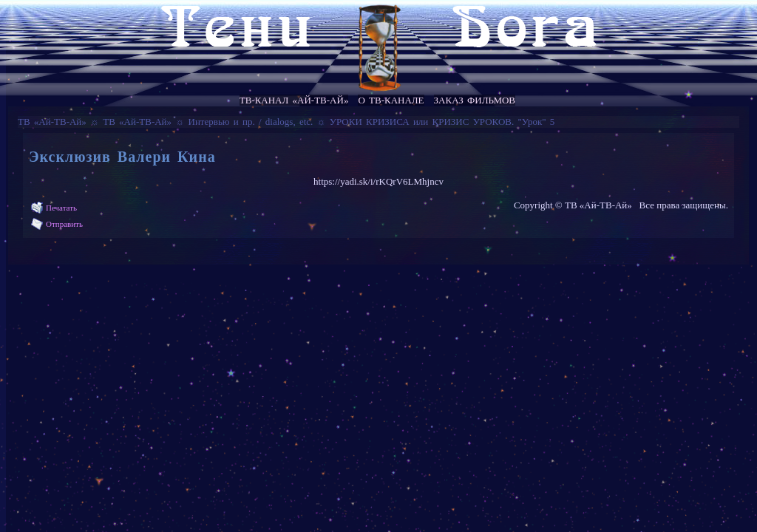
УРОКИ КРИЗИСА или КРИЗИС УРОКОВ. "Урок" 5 (442, 122)
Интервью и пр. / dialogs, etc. (251, 122)
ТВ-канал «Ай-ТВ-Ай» (294, 100)
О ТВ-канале (391, 100)
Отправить (64, 224)
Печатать (61, 208)
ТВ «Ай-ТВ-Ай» (52, 122)
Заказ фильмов (475, 100)
